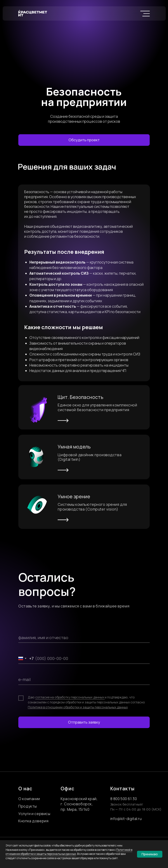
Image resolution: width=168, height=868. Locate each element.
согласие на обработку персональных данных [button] (70, 697)
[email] (84, 680)
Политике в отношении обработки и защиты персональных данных (78, 707)
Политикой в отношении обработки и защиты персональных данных (69, 852)
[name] (84, 638)
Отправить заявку (84, 722)
